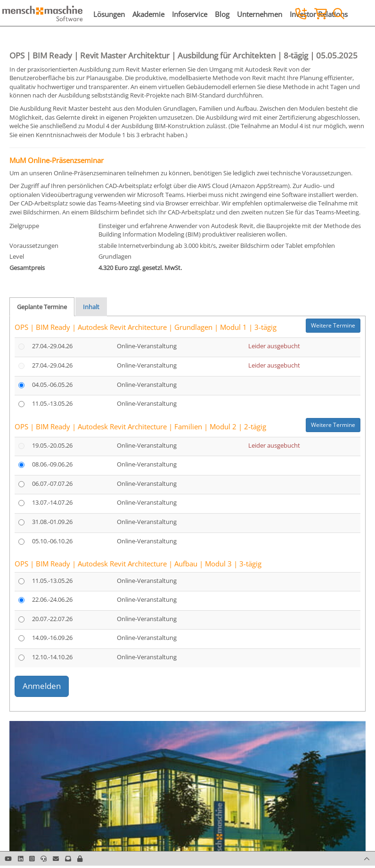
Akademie (148, 14)
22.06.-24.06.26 (52, 599)
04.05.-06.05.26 (52, 385)
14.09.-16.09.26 (52, 638)
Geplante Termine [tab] (42, 307)
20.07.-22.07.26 (52, 619)
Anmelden (42, 686)
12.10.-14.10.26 (52, 657)
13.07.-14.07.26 (52, 502)
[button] (80, 859)
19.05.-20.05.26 (52, 445)
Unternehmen (260, 14)
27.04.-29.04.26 (52, 346)
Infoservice (190, 14)
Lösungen (109, 14)
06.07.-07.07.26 (52, 483)
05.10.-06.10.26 (52, 541)
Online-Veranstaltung (147, 346)
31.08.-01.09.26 (52, 522)
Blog (222, 14)
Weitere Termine (333, 325)
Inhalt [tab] (91, 307)
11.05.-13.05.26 (52, 403)
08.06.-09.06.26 (52, 464)
